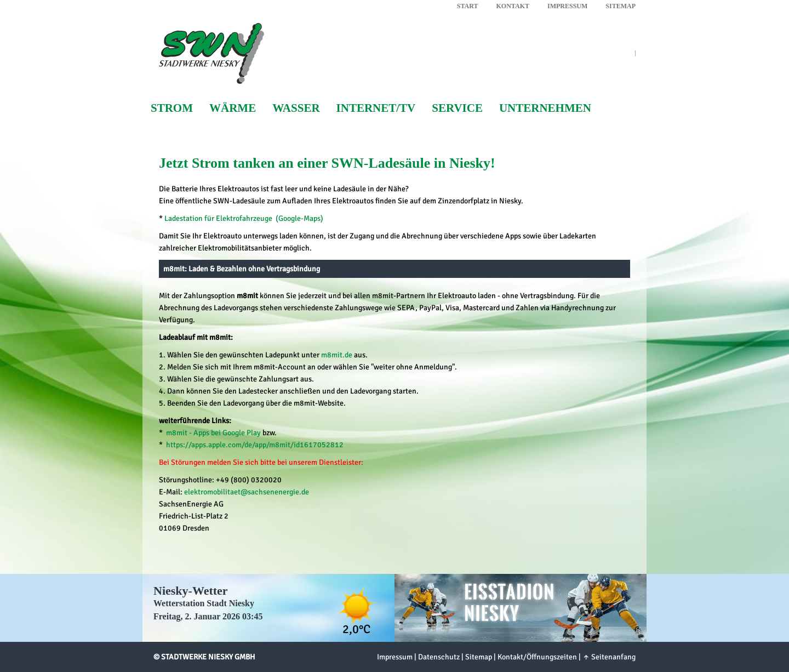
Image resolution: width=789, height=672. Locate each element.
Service (457, 108)
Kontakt (513, 6)
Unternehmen (545, 108)
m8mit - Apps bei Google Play (213, 433)
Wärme (233, 108)
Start (468, 6)
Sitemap (621, 6)
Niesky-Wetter (191, 591)
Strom (172, 108)
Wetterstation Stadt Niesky (204, 603)
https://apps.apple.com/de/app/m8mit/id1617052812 (255, 445)
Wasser (296, 108)
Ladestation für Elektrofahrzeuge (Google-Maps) (244, 218)
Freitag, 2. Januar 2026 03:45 (208, 616)
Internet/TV (376, 108)
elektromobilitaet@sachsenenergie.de (247, 492)
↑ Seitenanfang (609, 657)
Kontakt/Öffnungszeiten (537, 657)
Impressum (567, 6)
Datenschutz (439, 657)
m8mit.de (337, 355)
